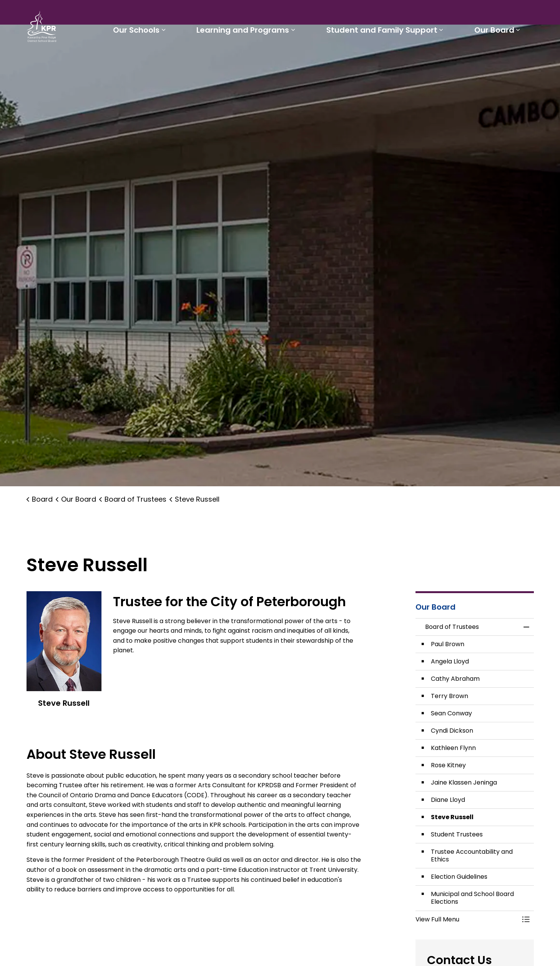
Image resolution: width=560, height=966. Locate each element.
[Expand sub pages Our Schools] (170, 57)
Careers (372, 14)
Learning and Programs (248, 57)
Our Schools (143, 57)
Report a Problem (422, 14)
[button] (467, 919)
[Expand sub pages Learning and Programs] (298, 57)
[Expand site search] (526, 14)
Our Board (495, 57)
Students (279, 14)
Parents (314, 14)
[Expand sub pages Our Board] (519, 57)
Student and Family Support (385, 57)
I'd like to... (485, 14)
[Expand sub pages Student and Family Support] (444, 57)
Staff (343, 14)
